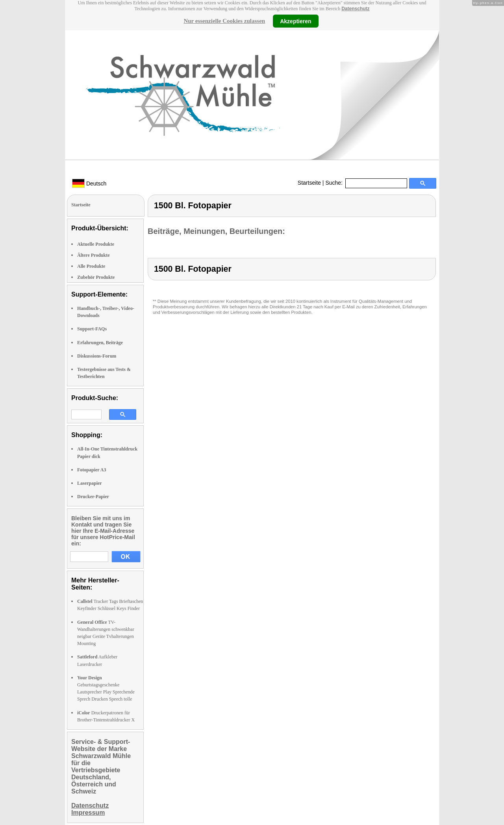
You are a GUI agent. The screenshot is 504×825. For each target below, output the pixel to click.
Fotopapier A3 (92, 470)
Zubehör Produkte (96, 277)
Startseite (309, 183)
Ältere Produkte (94, 255)
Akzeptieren (296, 21)
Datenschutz (355, 9)
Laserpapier (90, 483)
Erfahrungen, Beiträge (100, 343)
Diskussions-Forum (97, 356)
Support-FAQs (92, 329)
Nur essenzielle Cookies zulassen (224, 21)
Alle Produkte (91, 266)
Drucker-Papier (93, 497)
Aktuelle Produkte (96, 244)
